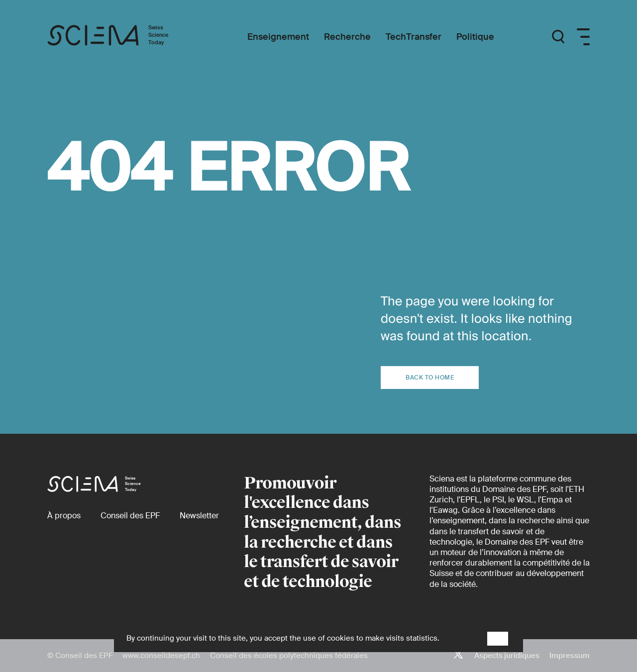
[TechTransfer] (414, 37)
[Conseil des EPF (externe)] (130, 516)
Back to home (430, 378)
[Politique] (475, 37)
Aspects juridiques (507, 656)
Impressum (570, 656)
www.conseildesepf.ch (161, 656)
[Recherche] (347, 37)
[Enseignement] (278, 37)
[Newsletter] (199, 516)
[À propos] (64, 516)
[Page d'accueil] (118, 37)
